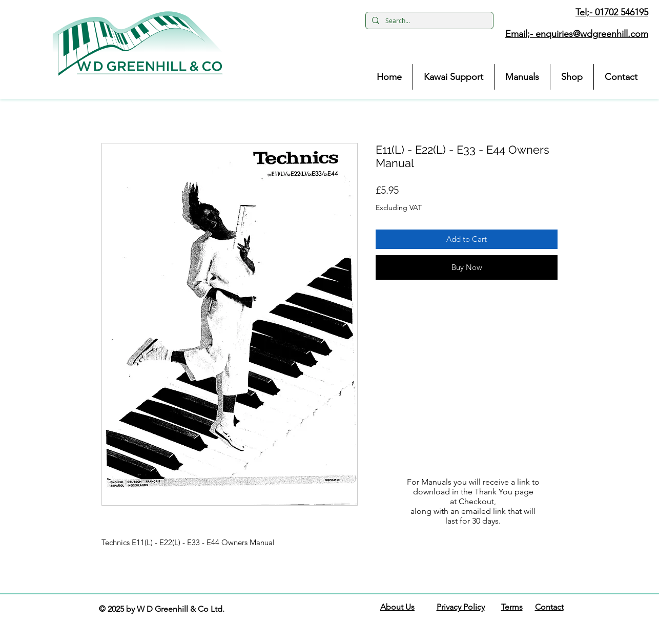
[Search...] (428, 21)
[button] (138, 44)
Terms (512, 607)
